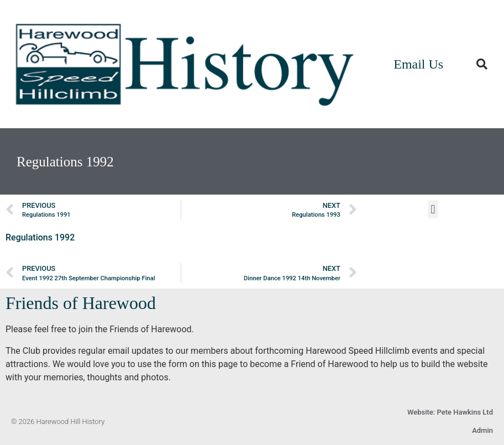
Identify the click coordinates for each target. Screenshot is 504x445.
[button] (482, 64)
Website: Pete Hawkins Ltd (450, 412)
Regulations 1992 (40, 237)
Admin (482, 430)
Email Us (418, 64)
